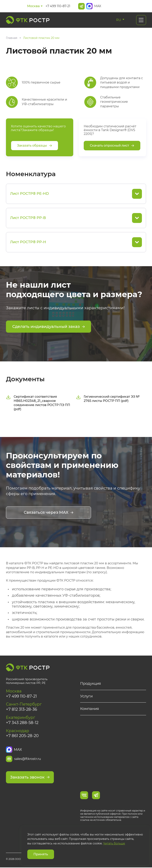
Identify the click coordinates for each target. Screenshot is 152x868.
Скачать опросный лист (112, 145)
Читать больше (114, 843)
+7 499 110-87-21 (58, 6)
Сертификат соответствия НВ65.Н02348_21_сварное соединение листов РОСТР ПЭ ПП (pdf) (38, 403)
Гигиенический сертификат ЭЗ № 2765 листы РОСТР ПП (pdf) (108, 399)
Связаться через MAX (49, 513)
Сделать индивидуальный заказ (49, 327)
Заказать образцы (35, 145)
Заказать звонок (30, 778)
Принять (41, 854)
